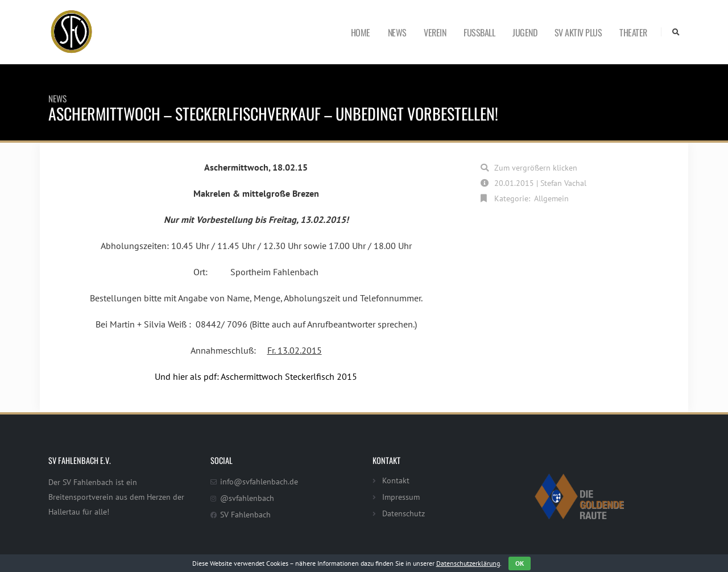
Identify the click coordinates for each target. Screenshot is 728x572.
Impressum (401, 497)
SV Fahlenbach (245, 514)
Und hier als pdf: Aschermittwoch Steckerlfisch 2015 (256, 376)
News (397, 32)
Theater (633, 32)
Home (361, 32)
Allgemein (551, 198)
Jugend (525, 32)
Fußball (479, 32)
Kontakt (396, 480)
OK (520, 563)
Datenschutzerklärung (468, 563)
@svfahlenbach (247, 498)
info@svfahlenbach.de (259, 481)
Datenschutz (404, 513)
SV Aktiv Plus (578, 32)
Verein (435, 32)
